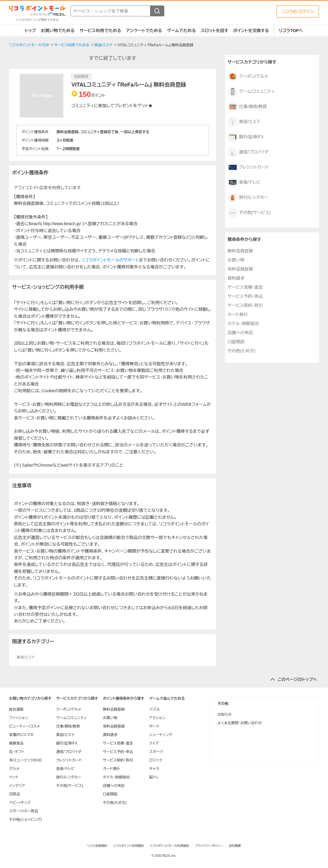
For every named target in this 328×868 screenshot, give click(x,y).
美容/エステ (26, 657)
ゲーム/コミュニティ (251, 92)
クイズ (154, 743)
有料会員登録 (240, 269)
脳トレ (154, 777)
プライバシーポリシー (209, 846)
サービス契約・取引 (245, 305)
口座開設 (236, 342)
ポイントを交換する (251, 31)
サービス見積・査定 (245, 287)
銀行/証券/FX (246, 137)
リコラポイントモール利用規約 (169, 846)
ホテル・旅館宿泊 (243, 324)
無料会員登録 (240, 251)
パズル (154, 709)
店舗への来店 (240, 333)
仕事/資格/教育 (247, 107)
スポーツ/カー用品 (24, 811)
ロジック (156, 760)
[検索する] (157, 11)
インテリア (17, 786)
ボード (154, 726)
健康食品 (16, 743)
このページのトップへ (297, 679)
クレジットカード (248, 167)
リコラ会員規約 (97, 846)
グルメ (14, 769)
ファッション (19, 718)
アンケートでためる (144, 31)
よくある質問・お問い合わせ (240, 723)
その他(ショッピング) (25, 820)
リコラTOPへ (291, 31)
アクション (157, 718)
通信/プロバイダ (248, 152)
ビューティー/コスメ (25, 726)
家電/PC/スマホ (21, 735)
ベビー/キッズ (20, 803)
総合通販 (16, 709)
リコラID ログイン (298, 12)
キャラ (154, 769)
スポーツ (156, 752)
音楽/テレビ (244, 182)
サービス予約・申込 (245, 296)
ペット (14, 777)
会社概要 (235, 846)
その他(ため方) (241, 351)
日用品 (15, 794)
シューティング (161, 735)
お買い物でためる (58, 31)
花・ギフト (17, 752)
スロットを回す (214, 31)
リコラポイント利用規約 (128, 846)
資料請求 (236, 278)
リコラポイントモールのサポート (110, 260)
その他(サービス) (249, 213)
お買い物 (236, 260)
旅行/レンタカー (248, 198)
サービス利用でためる (100, 31)
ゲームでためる (182, 31)
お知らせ (225, 715)
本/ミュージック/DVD (25, 760)
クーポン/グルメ (248, 77)
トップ (30, 31)
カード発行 (238, 314)
